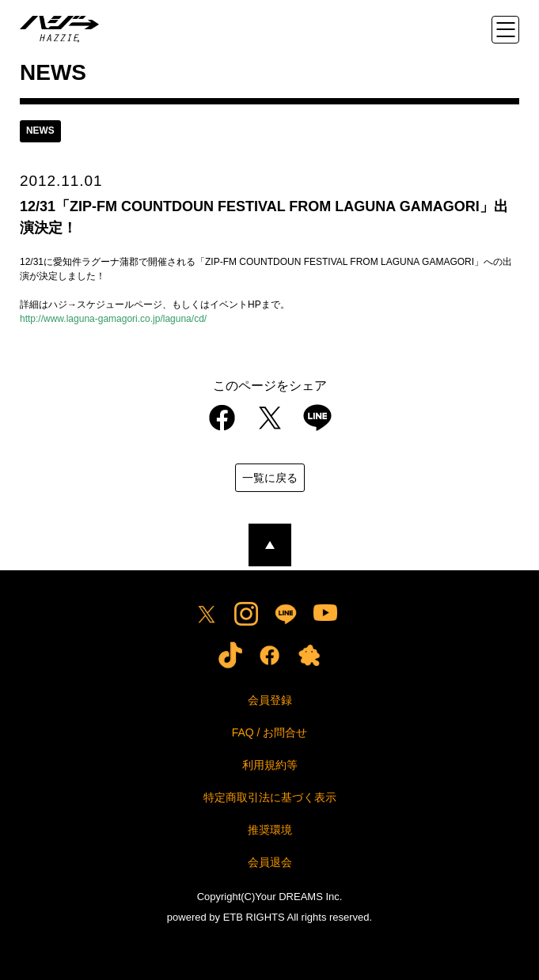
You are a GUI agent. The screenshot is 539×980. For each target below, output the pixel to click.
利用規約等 (270, 765)
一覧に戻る (270, 478)
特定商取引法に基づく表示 (270, 797)
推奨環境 (270, 830)
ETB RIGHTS (254, 917)
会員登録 (270, 700)
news (40, 131)
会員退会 (270, 862)
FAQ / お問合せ (270, 732)
